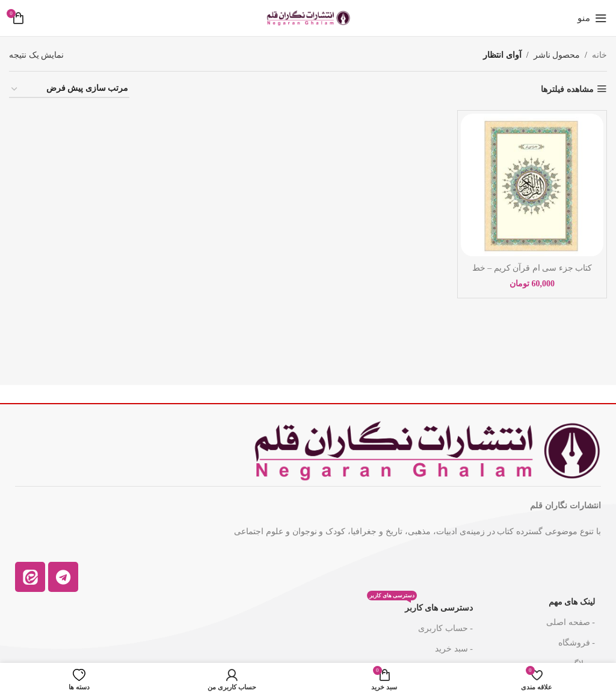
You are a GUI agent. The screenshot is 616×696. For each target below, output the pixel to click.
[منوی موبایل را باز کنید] (592, 18)
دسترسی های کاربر (420, 605)
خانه (599, 55)
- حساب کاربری (445, 628)
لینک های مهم (572, 602)
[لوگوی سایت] (308, 17)
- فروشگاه (577, 643)
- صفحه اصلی (571, 622)
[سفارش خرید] (69, 89)
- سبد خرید (454, 649)
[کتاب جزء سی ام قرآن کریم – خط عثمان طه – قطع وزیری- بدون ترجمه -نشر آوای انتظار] (532, 185)
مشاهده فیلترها (567, 89)
